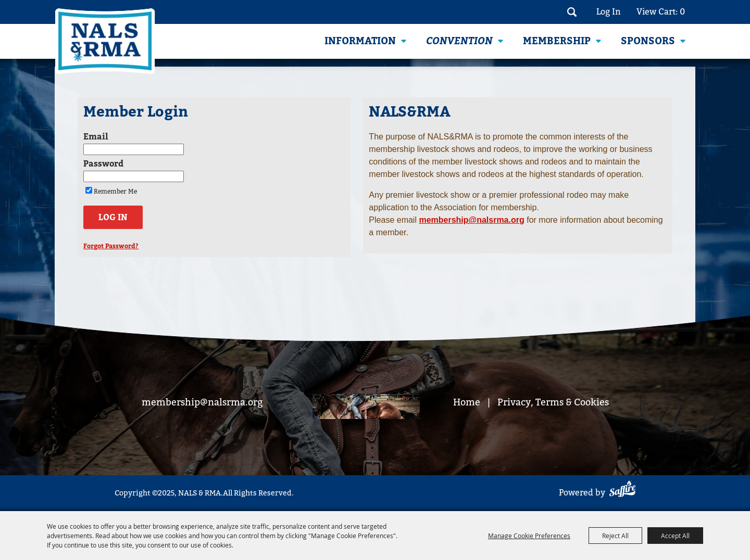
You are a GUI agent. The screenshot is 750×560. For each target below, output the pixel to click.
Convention (459, 41)
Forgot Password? (111, 246)
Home (467, 402)
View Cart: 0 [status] (661, 12)
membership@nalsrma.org (202, 402)
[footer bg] (366, 408)
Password (103, 164)
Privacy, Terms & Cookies (553, 402)
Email (96, 137)
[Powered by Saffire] (622, 491)
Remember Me (115, 192)
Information (360, 41)
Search (572, 12)
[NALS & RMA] (105, 41)
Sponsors (648, 41)
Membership (557, 41)
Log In (609, 12)
